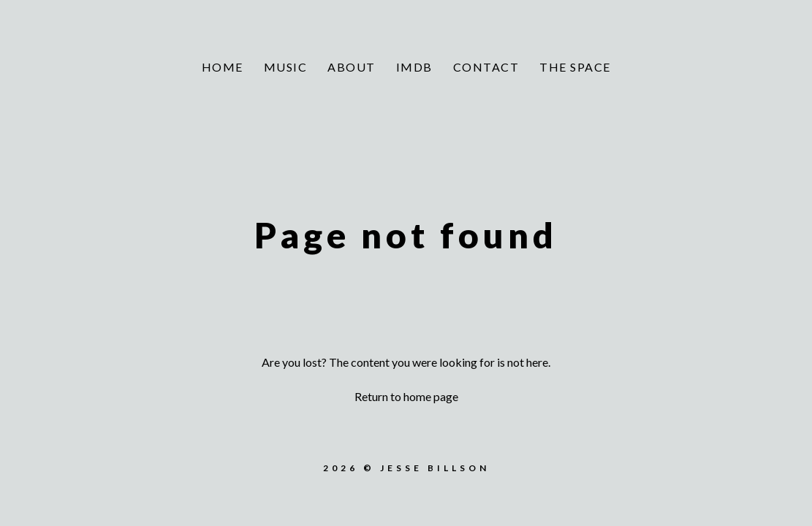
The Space (575, 67)
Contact (486, 67)
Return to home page (406, 396)
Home (223, 67)
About (352, 67)
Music (286, 67)
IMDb (414, 67)
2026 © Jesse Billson (406, 468)
